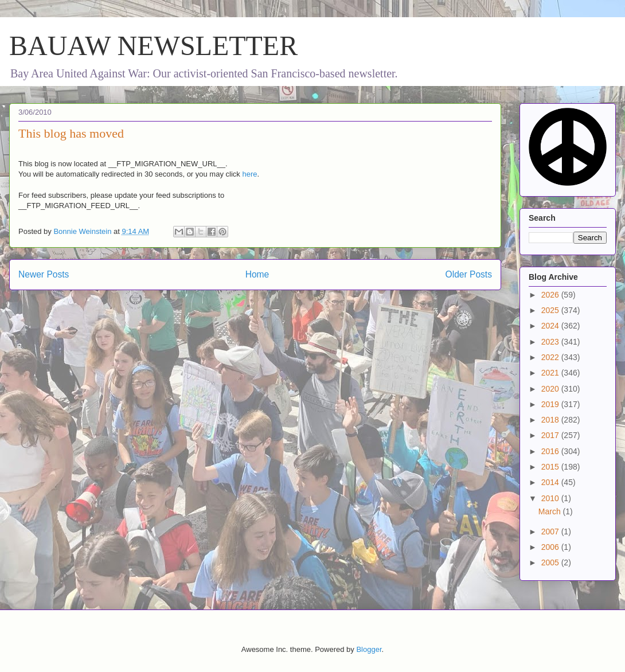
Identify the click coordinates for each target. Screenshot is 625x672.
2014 (551, 482)
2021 (551, 373)
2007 (551, 532)
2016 (551, 451)
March (551, 511)
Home (257, 274)
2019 (551, 404)
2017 (551, 435)
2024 (551, 326)
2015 (551, 467)
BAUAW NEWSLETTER (153, 46)
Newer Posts (44, 274)
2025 (551, 310)
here (249, 174)
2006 (551, 547)
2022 (551, 357)
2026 (551, 295)
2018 (551, 420)
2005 (551, 562)
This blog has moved (71, 133)
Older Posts (469, 274)
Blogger (369, 649)
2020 (551, 389)
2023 (551, 342)
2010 (551, 498)
